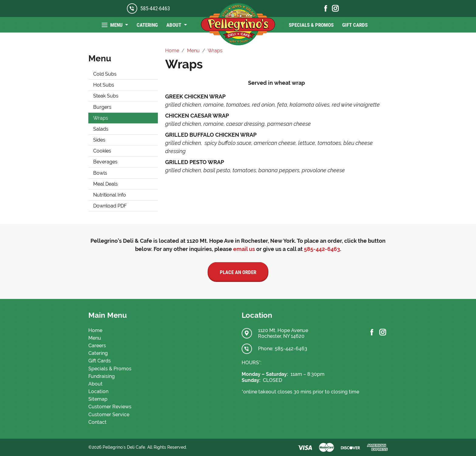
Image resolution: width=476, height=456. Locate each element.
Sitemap (98, 399)
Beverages (105, 162)
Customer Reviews (110, 407)
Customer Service (109, 415)
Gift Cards (355, 25)
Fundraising (102, 376)
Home (95, 330)
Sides (99, 140)
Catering (147, 25)
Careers (97, 346)
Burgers (102, 107)
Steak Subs (106, 96)
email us (244, 249)
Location (98, 391)
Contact (97, 422)
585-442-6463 (155, 8)
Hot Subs (104, 85)
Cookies (102, 151)
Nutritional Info (110, 195)
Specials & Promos (311, 25)
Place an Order (238, 272)
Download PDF (110, 206)
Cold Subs (105, 74)
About (174, 25)
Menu (117, 25)
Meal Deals (105, 184)
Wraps (101, 118)
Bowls (100, 173)
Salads (101, 129)
